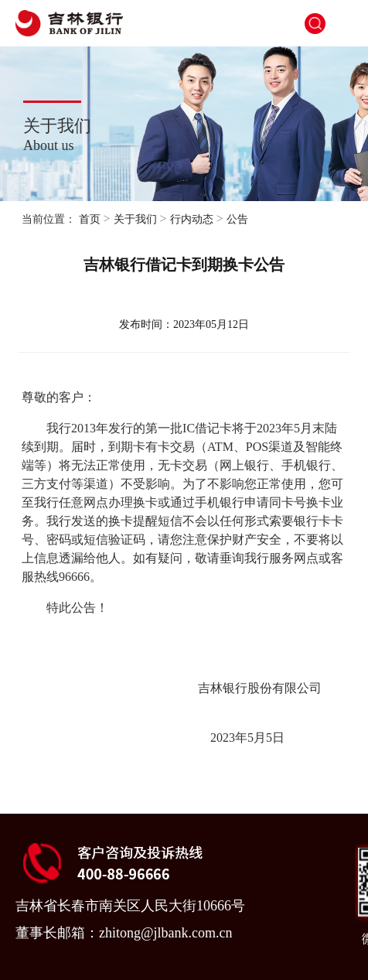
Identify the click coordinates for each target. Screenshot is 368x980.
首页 (90, 219)
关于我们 (135, 219)
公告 (237, 219)
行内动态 (192, 219)
